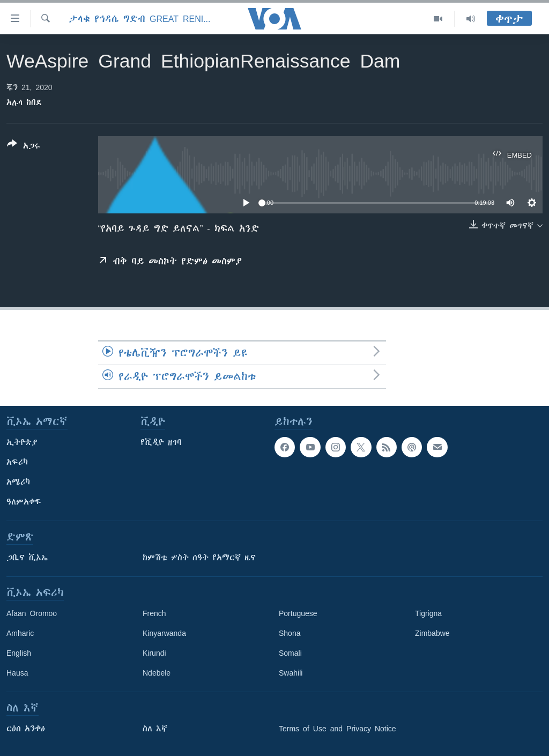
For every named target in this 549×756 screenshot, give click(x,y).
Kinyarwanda (164, 633)
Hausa (17, 673)
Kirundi (154, 653)
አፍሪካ (17, 462)
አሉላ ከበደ (24, 102)
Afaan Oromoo (32, 613)
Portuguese (298, 613)
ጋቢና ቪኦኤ (27, 558)
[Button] (24, 147)
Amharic (20, 633)
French (154, 613)
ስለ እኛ (155, 729)
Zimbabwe (432, 633)
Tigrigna (428, 613)
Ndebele (157, 673)
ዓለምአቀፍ (24, 502)
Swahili (291, 673)
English (19, 653)
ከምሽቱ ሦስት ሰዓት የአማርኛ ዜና (199, 558)
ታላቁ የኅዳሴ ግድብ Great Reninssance (141, 19)
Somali (290, 653)
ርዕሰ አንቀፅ (26, 729)
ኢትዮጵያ (22, 442)
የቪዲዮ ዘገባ (161, 442)
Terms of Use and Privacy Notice (337, 729)
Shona (290, 633)
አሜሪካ (18, 482)
